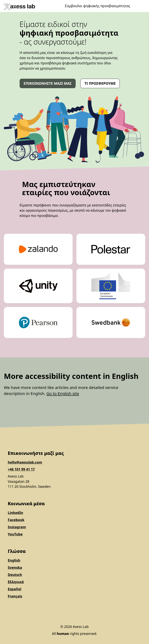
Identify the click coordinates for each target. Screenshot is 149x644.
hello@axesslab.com (25, 462)
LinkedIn (15, 513)
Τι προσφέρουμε (100, 83)
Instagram (17, 527)
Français (15, 596)
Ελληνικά (16, 582)
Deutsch (15, 575)
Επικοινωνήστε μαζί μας (48, 83)
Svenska (15, 567)
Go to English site (63, 393)
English (14, 560)
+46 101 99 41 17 (21, 469)
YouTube (15, 534)
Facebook (16, 520)
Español (15, 589)
